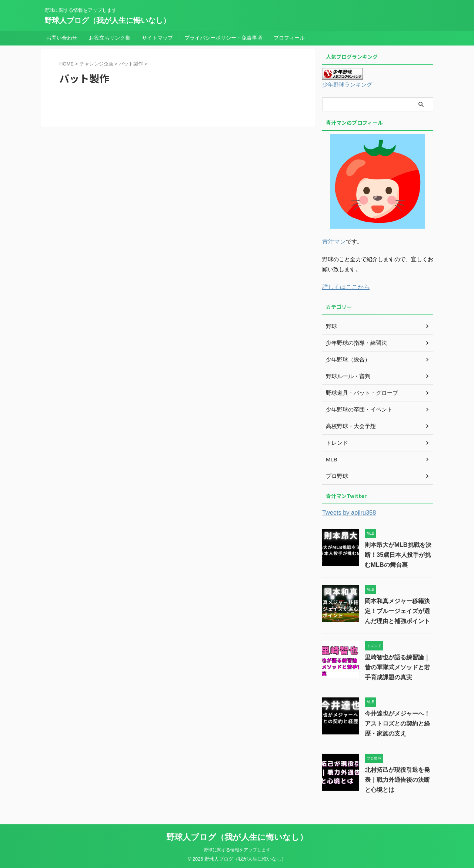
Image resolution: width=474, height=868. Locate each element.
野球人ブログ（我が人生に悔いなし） (107, 20)
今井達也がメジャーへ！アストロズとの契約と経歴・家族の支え (397, 722)
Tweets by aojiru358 (347, 511)
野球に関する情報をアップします (237, 848)
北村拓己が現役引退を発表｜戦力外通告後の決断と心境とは (397, 778)
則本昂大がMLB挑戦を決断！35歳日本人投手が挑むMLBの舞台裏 (398, 553)
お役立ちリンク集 (110, 38)
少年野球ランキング (346, 85)
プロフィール (289, 38)
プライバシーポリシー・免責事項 (223, 38)
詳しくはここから (344, 286)
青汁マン (333, 241)
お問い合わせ (62, 38)
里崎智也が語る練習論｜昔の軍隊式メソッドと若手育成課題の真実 (397, 666)
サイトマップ (157, 38)
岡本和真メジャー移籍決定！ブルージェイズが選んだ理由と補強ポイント (397, 610)
